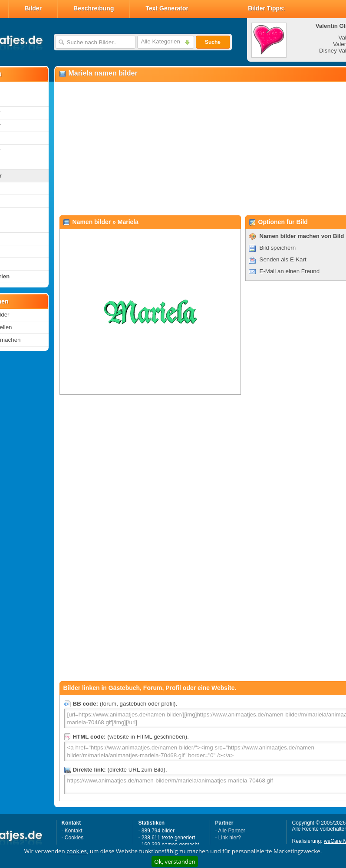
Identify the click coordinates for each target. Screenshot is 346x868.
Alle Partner (232, 831)
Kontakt (74, 831)
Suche (213, 42)
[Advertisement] (183, 148)
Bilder (33, 8)
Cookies (74, 838)
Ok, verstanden (175, 861)
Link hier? (230, 838)
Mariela (128, 222)
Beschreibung (94, 8)
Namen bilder (92, 222)
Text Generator (167, 8)
